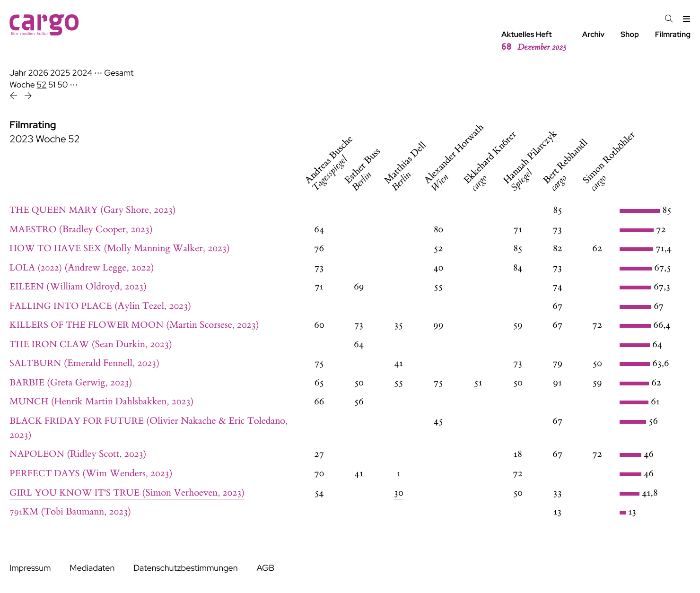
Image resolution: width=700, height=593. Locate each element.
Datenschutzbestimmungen (185, 568)
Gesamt (119, 73)
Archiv (594, 34)
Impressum (30, 568)
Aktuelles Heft (534, 41)
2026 (38, 73)
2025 (60, 73)
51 (52, 85)
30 (398, 493)
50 (62, 85)
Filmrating (673, 34)
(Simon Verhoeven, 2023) (127, 493)
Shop (630, 34)
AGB (265, 568)
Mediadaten (92, 568)
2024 (82, 73)
